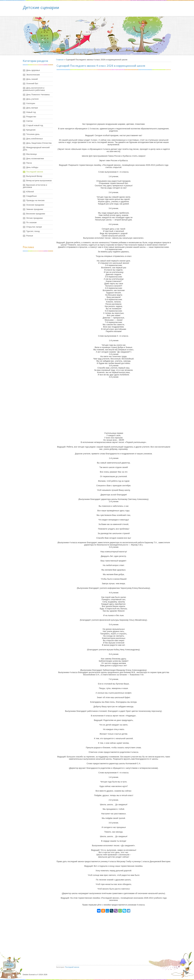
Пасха (29, 163)
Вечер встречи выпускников (39, 181)
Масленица (31, 154)
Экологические (33, 75)
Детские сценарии (41, 7)
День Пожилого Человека (38, 95)
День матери (32, 108)
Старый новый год (35, 125)
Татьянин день (33, 134)
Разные (30, 236)
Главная (60, 60)
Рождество (31, 117)
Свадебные (31, 196)
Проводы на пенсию (35, 200)
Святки (29, 121)
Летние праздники (34, 218)
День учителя (32, 99)
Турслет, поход (33, 231)
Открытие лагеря (34, 227)
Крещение (31, 130)
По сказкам (31, 222)
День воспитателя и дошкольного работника (34, 89)
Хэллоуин (31, 103)
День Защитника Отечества (39, 143)
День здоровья (33, 70)
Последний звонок (35, 172)
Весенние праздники (36, 214)
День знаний (32, 79)
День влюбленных (34, 139)
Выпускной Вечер (34, 176)
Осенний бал (32, 83)
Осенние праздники (35, 205)
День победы (32, 167)
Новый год (31, 112)
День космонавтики (35, 158)
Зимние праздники (35, 209)
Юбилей (30, 192)
